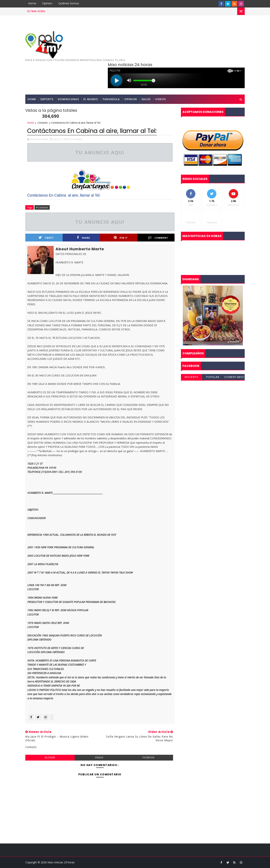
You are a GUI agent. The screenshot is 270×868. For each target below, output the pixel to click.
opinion (131, 99)
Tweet (46, 238)
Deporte (47, 99)
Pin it (121, 238)
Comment (158, 238)
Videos (160, 99)
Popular (213, 377)
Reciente (192, 377)
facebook (148, 757)
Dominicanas (68, 99)
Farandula (111, 99)
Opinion (47, 3)
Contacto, (77, 139)
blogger (50, 757)
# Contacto (42, 207)
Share (83, 238)
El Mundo (91, 99)
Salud (146, 99)
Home (32, 3)
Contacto (43, 123)
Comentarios (234, 378)
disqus (99, 757)
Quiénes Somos (69, 3)
